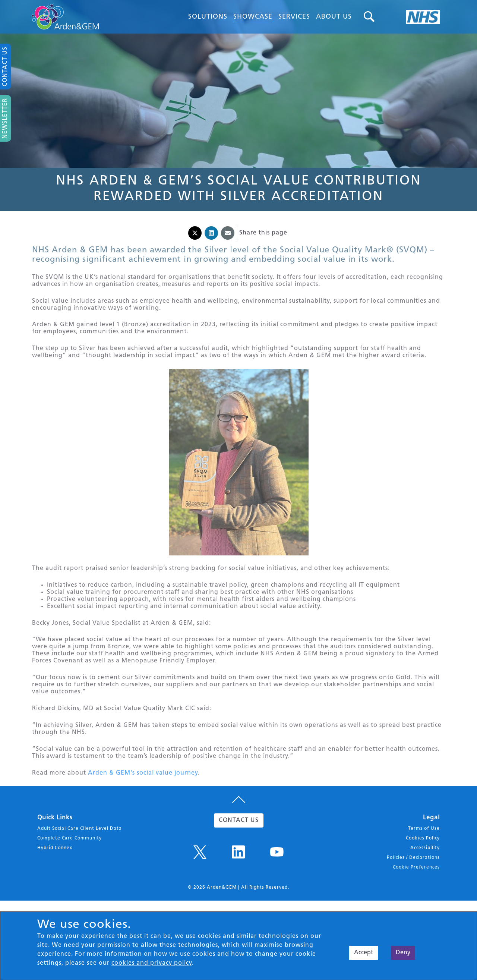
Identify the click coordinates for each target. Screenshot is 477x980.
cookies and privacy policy (152, 963)
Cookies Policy (423, 863)
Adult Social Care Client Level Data (80, 853)
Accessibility (425, 873)
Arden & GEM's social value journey (143, 796)
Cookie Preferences (416, 892)
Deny (403, 953)
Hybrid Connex (55, 873)
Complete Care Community (70, 863)
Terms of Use (424, 853)
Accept (364, 953)
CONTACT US (239, 845)
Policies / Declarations (413, 882)
